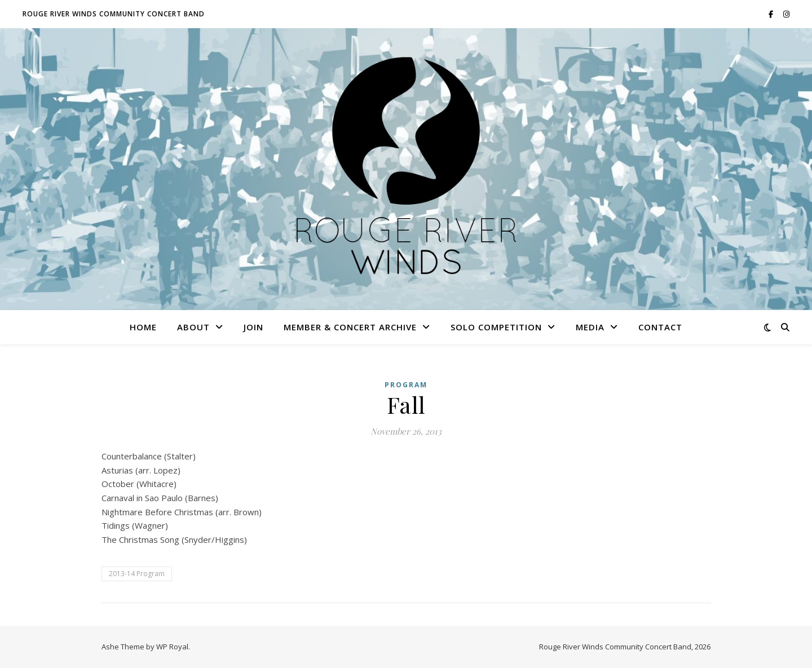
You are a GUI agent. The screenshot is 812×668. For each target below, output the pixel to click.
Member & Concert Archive (350, 327)
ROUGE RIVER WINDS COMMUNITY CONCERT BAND (114, 14)
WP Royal (172, 647)
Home (143, 327)
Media (590, 327)
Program (406, 385)
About (193, 327)
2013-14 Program (137, 574)
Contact (660, 327)
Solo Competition (496, 327)
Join (253, 327)
